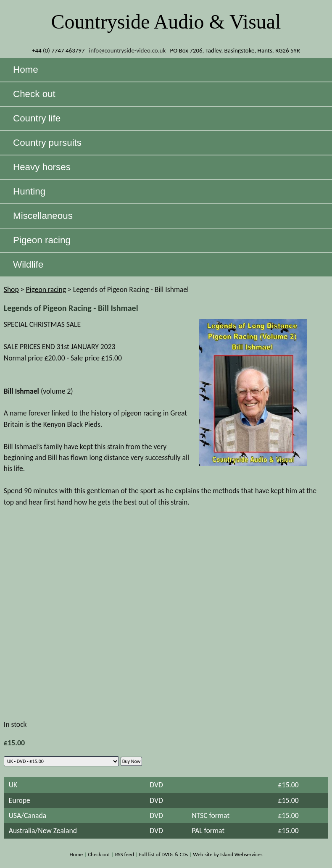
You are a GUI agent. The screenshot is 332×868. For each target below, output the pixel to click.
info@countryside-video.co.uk (128, 50)
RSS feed (125, 854)
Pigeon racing (46, 289)
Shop (11, 289)
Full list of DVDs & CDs (164, 854)
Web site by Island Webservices (228, 854)
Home (76, 854)
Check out (99, 854)
